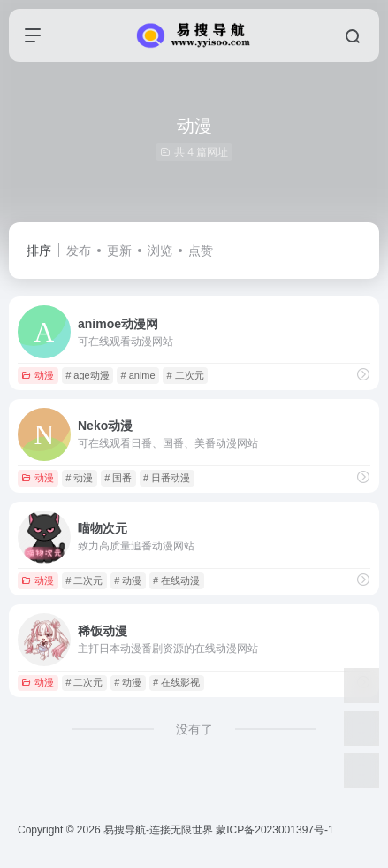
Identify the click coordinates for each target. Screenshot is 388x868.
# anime (137, 375)
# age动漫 (87, 375)
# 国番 (118, 478)
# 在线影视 (176, 682)
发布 (79, 250)
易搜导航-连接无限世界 (158, 830)
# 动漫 (79, 478)
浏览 (160, 250)
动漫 (38, 375)
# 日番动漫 (167, 478)
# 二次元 (185, 375)
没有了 (194, 729)
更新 (119, 250)
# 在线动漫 (176, 580)
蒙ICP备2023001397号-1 (274, 830)
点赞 (201, 250)
